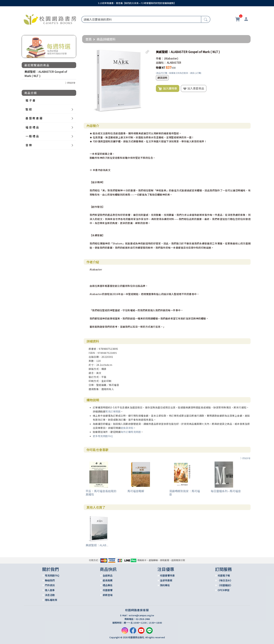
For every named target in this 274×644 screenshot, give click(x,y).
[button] (147, 52)
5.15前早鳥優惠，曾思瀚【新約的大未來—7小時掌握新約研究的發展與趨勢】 (137, 3)
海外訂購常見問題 (131, 432)
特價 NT (161, 68)
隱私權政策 (51, 600)
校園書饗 (108, 590)
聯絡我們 (50, 580)
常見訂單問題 (113, 411)
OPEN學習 (224, 590)
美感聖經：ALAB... (97, 545)
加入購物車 (168, 88)
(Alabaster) (171, 58)
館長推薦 (108, 580)
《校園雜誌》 (225, 585)
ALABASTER (174, 63)
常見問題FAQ (52, 575)
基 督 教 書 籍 (34, 118)
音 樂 (29, 145)
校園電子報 (224, 575)
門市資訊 (50, 585)
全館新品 (108, 575)
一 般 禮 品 (32, 136)
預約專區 (165, 585)
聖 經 (29, 109)
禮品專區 (108, 585)
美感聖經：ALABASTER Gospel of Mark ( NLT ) (46, 74)
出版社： (161, 63)
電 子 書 (30, 100)
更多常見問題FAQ (103, 436)
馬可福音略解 (136, 491)
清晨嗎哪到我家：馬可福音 (185, 493)
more (245, 458)
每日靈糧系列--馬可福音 (226, 491)
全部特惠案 (166, 580)
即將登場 (108, 595)
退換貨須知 (127, 428)
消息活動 (50, 595)
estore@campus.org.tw (141, 615)
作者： (160, 58)
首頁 (89, 39)
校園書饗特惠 (167, 575)
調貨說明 (162, 78)
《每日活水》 (225, 580)
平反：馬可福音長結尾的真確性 (101, 493)
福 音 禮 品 (32, 127)
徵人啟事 (50, 590)
